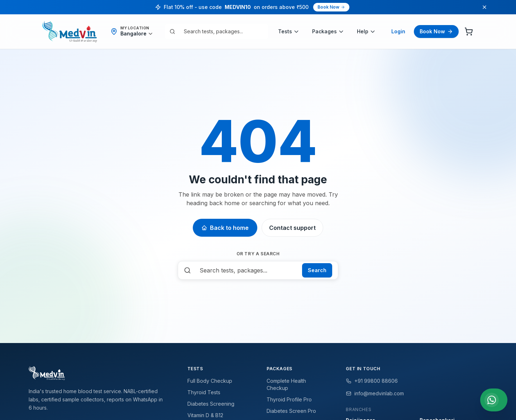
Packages (328, 31)
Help (366, 31)
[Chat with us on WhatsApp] (494, 400)
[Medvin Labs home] (70, 32)
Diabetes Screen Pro (291, 411)
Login (398, 31)
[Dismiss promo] (484, 7)
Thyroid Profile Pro (289, 399)
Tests (289, 31)
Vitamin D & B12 (205, 415)
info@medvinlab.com (375, 393)
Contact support (292, 228)
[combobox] (221, 32)
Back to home (225, 228)
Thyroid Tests (204, 392)
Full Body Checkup (210, 381)
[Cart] (469, 32)
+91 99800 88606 (372, 381)
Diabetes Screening (211, 404)
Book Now (331, 7)
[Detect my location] (137, 34)
